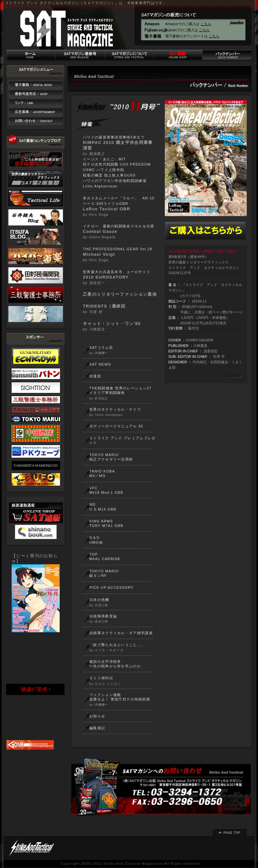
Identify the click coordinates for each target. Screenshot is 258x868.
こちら (206, 24)
